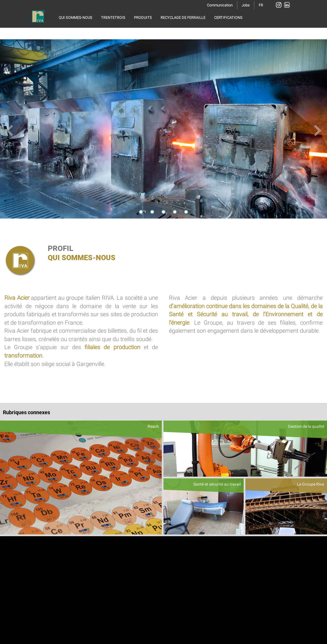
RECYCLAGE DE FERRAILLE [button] (183, 17)
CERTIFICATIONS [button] (228, 17)
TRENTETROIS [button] (113, 17)
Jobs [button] (246, 5)
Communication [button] (220, 5)
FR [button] (261, 5)
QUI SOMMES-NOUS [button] (76, 17)
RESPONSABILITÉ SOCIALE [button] (81, 32)
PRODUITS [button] (143, 17)
